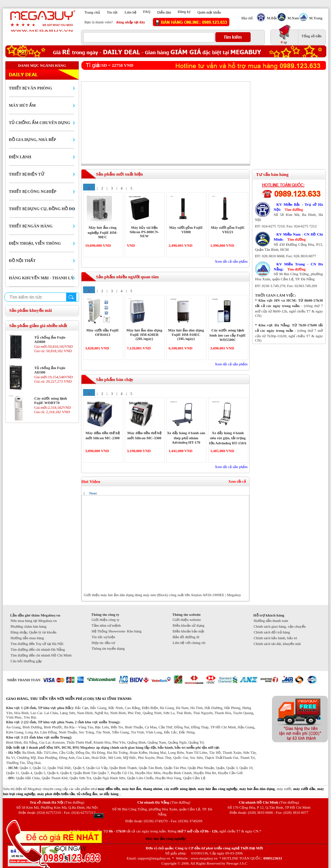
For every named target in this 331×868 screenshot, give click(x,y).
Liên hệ (131, 12)
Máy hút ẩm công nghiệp (165, 839)
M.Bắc (271, 18)
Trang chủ (92, 12)
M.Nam (293, 18)
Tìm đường (294, 209)
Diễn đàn (164, 12)
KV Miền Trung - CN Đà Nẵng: (298, 267)
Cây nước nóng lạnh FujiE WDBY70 (51, 400)
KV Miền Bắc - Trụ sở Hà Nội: (298, 207)
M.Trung (315, 18)
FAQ (147, 12)
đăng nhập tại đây (131, 22)
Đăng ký (184, 12)
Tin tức (112, 12)
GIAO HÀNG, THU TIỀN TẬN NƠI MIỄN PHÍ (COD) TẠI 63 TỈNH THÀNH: (69, 699)
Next (93, 493)
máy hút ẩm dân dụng (257, 789)
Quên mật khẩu (209, 12)
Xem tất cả (237, 481)
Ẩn (99, 816)
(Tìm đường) (74, 802)
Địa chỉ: (247, 18)
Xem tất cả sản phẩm (231, 261)
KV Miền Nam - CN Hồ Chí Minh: (298, 237)
